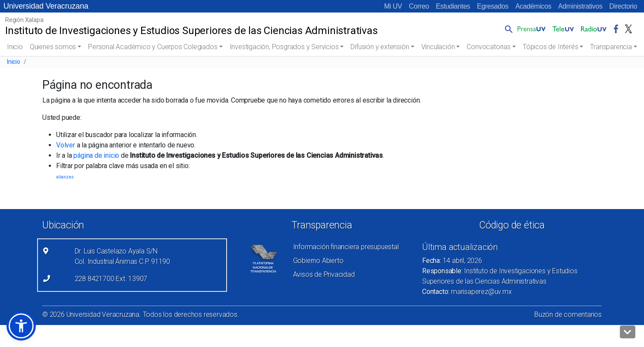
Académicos (533, 6)
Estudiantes (453, 6)
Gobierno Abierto (318, 261)
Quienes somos (53, 47)
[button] (507, 29)
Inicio (15, 47)
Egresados (493, 6)
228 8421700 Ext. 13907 (111, 279)
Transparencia (611, 47)
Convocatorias (488, 47)
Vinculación (438, 47)
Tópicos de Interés (550, 47)
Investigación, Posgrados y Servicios (284, 47)
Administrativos (580, 6)
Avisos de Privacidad (324, 274)
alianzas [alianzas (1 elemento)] (65, 177)
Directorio (623, 6)
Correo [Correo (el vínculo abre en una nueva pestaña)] (419, 6)
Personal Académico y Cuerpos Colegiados (153, 47)
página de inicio (96, 155)
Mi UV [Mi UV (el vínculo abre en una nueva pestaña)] (393, 6)
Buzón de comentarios (568, 314)
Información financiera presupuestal (346, 247)
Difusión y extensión (380, 47)
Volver (66, 145)
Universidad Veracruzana (46, 6)
